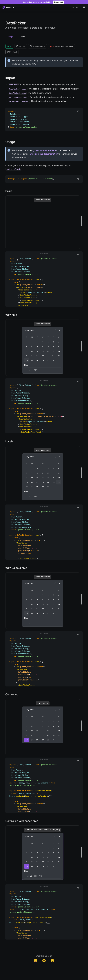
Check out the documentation (44, 154)
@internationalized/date (44, 150)
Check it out (58, 2)
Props (22, 37)
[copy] (78, 111)
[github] (73, 7)
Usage (11, 37)
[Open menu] (84, 7)
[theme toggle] (77, 7)
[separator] (81, 221)
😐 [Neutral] (44, 961)
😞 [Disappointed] (52, 961)
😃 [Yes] (36, 961)
